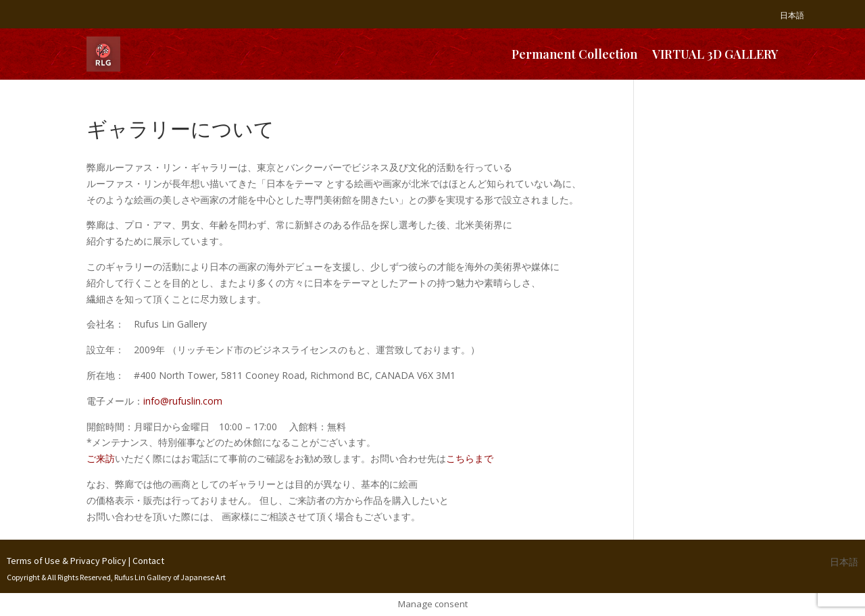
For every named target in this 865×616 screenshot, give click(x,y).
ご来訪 (101, 458)
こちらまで (470, 458)
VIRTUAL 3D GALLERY (715, 54)
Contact (148, 561)
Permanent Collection (574, 54)
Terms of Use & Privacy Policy (67, 561)
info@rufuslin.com (183, 401)
